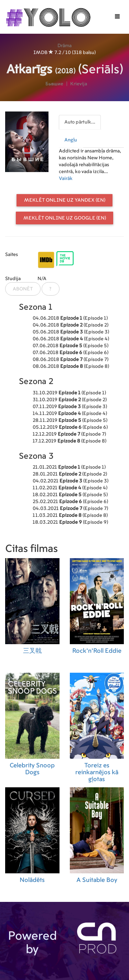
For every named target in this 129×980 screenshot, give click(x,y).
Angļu (71, 140)
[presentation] (80, 121)
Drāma (64, 46)
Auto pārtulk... (80, 122)
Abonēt (23, 289)
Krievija (79, 84)
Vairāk (66, 179)
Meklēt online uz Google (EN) (65, 218)
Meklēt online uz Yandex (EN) (65, 200)
